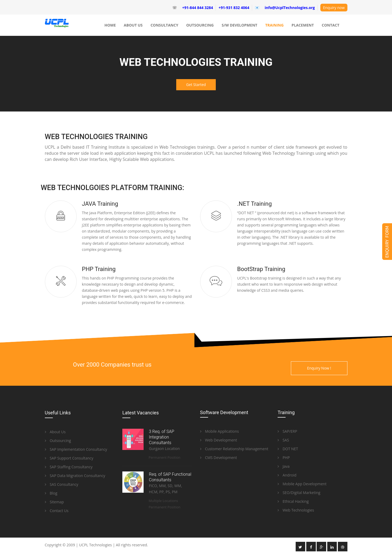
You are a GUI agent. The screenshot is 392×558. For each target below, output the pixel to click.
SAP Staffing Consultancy (69, 467)
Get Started (196, 85)
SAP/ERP (287, 431)
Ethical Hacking (293, 501)
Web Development (219, 440)
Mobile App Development (302, 484)
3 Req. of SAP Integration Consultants (161, 437)
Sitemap (54, 502)
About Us (55, 432)
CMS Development (219, 458)
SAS (283, 440)
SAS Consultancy (62, 484)
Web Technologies (296, 510)
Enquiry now (334, 8)
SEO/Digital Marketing (299, 493)
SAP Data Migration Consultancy (75, 476)
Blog (51, 493)
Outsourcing (58, 441)
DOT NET (288, 449)
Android (287, 475)
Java (284, 466)
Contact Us (57, 511)
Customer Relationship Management (234, 449)
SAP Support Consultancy (69, 458)
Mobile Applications (220, 431)
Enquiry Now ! (319, 368)
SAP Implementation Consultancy (76, 449)
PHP (284, 458)
